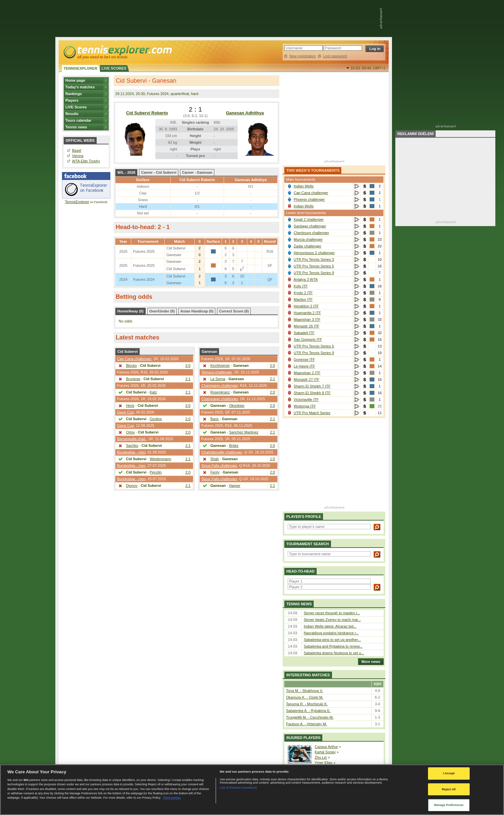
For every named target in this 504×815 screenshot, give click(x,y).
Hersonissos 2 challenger (314, 253)
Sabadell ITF (304, 333)
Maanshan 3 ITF (307, 319)
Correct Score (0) (234, 311)
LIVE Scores (76, 107)
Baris (214, 419)
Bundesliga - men (131, 452)
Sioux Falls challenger (219, 466)
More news (369, 662)
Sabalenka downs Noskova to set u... (334, 653)
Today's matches (80, 87)
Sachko (132, 446)
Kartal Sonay (325, 752)
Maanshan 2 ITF (307, 373)
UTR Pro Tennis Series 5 (314, 266)
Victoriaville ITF (306, 399)
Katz (153, 392)
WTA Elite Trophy (86, 161)
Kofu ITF (301, 286)
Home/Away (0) (130, 311)
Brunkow (133, 379)
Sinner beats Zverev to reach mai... (332, 620)
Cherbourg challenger (311, 233)
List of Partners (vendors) (238, 788)
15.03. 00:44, (368, 68)
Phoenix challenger (309, 199)
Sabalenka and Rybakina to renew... (333, 646)
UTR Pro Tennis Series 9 (314, 273)
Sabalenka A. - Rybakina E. (308, 711)
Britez (234, 446)
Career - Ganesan (197, 172)
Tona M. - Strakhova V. (304, 691)
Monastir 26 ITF (306, 326)
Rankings (74, 94)
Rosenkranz (220, 392)
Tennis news (76, 127)
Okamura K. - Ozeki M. (305, 697)
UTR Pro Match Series (312, 413)
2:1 (188, 379)
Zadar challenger (307, 246)
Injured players (303, 738)
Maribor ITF (303, 299)
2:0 (188, 365)
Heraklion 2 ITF (306, 306)
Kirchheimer (220, 365)
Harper (235, 486)
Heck (130, 405)
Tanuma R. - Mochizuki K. (307, 704)
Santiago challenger (310, 226)
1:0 (272, 459)
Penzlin (156, 472)
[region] (252, 790)
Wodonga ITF (305, 406)
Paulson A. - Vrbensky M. (306, 724)
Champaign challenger (219, 385)
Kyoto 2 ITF (303, 293)
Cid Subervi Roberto (147, 113)
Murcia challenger (308, 239)
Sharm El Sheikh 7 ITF (312, 386)
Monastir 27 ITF (306, 379)
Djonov (132, 486)
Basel (77, 150)
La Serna (218, 379)
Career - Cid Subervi (159, 172)
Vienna (78, 156)
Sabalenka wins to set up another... (332, 640)
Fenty (215, 472)
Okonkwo (237, 405)
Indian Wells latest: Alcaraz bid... (330, 626)
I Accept (449, 773)
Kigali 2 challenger (309, 219)
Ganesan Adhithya (245, 113)
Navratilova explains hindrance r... (331, 633)
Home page (75, 80)
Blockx (131, 365)
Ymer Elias (323, 763)
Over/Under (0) (162, 311)
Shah (215, 459)
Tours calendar (78, 120)
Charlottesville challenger (222, 452)
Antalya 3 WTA (305, 279)
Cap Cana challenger (134, 359)
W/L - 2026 (126, 172)
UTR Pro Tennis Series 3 (314, 259)
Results (72, 114)
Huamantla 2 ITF (307, 313)
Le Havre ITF (304, 366)
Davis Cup (125, 412)
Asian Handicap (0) (197, 311)
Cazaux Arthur (326, 747)
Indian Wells (304, 186)
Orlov (130, 432)
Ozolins (156, 419)
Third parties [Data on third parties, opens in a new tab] (172, 798)
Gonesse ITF (304, 359)
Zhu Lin (321, 757)
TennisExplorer (77, 202)
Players (72, 100)
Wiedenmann (160, 459)
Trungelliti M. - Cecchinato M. (310, 717)
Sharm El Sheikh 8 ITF (312, 393)
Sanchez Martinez (244, 432)
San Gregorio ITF (308, 339)
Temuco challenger (217, 372)
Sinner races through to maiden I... (332, 613)
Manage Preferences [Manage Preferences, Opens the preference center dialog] (449, 805)
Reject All (449, 789)
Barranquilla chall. (131, 439)
